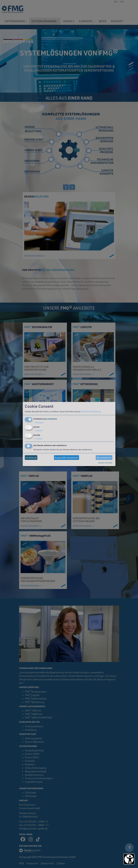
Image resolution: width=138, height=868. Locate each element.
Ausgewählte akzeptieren (67, 458)
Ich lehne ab (31, 458)
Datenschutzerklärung (91, 411)
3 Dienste (39, 422)
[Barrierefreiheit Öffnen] (129, 859)
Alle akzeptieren (104, 458)
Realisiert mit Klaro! (105, 463)
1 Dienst (38, 430)
